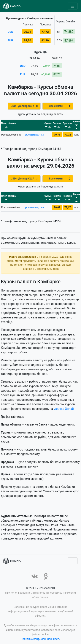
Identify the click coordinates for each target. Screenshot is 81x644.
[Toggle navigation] (73, 6)
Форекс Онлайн (64, 403)
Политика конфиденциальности (41, 633)
